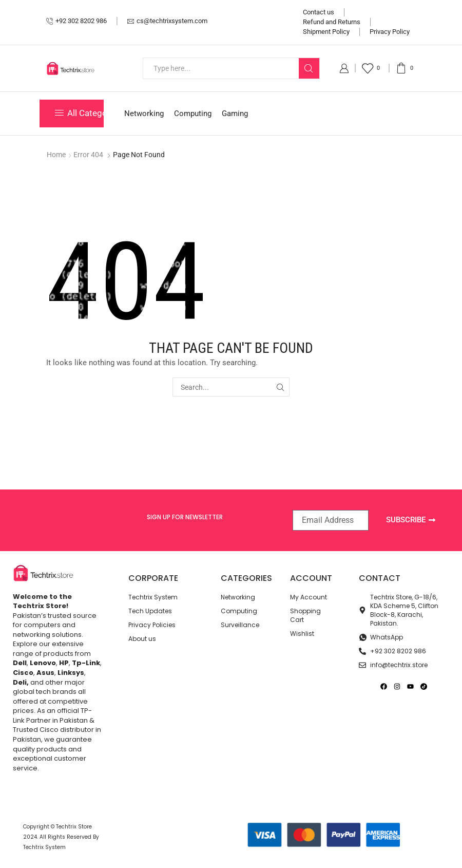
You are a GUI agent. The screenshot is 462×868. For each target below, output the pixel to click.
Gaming (235, 114)
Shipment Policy (326, 32)
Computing (193, 114)
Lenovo (43, 663)
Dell (20, 663)
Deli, (21, 682)
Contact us (319, 12)
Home (56, 155)
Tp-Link (86, 663)
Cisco (23, 673)
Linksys (71, 673)
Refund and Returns (332, 22)
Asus (45, 673)
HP (64, 663)
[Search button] (309, 68)
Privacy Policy (390, 32)
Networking (144, 114)
